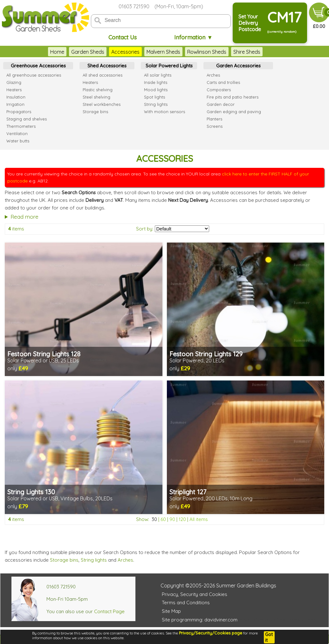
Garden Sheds (88, 52)
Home (57, 52)
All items (199, 519)
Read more (24, 217)
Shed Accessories (107, 66)
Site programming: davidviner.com (200, 620)
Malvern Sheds (163, 52)
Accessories (125, 52)
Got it (269, 637)
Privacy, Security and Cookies (195, 594)
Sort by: (145, 229)
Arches (125, 560)
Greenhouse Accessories (38, 66)
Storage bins (64, 560)
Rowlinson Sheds (207, 52)
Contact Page (109, 611)
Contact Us (123, 37)
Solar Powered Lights (169, 66)
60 (163, 519)
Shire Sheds (247, 52)
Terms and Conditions (186, 603)
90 (172, 519)
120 (182, 519)
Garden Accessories (238, 66)
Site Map (171, 611)
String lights (94, 560)
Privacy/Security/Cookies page (211, 633)
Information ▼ (193, 37)
